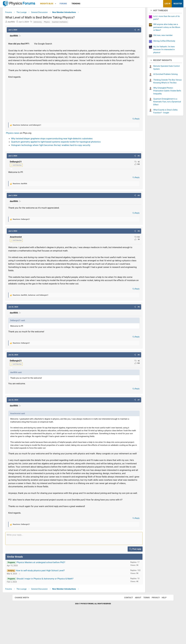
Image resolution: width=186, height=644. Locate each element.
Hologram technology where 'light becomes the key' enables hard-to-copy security (63, 153)
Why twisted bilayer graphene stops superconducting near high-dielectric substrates (64, 146)
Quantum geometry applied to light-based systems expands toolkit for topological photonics (68, 149)
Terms (144, 628)
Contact (126, 628)
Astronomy (50, 23)
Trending (88, 4)
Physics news (25, 141)
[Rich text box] (74, 569)
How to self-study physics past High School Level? (53, 601)
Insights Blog (59, 4)
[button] (68, 4)
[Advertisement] (74, 105)
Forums (75, 4)
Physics (59, 23)
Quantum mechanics (72, 23)
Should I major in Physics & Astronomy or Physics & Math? (57, 609)
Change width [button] (24, 628)
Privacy (153, 628)
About (136, 628)
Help (162, 628)
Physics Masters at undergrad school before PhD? (53, 593)
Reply (125, 126)
